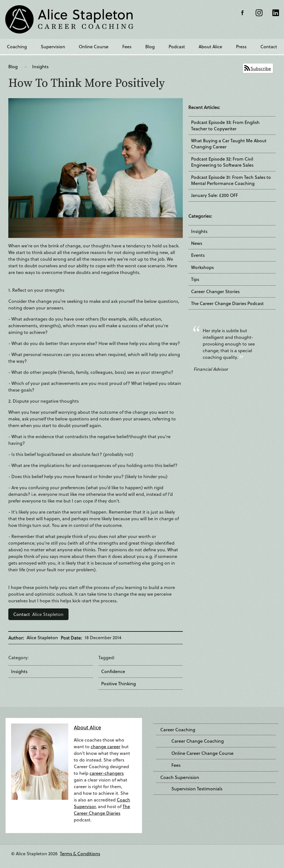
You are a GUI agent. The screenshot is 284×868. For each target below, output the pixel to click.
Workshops (202, 267)
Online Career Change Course (202, 753)
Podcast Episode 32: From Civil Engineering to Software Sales (222, 162)
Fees (127, 46)
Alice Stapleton (38, 614)
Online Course (94, 46)
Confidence (113, 671)
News (197, 243)
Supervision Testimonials (197, 789)
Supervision (53, 46)
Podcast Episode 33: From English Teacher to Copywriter (225, 125)
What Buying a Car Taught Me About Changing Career (229, 144)
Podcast (177, 46)
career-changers (107, 773)
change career (106, 746)
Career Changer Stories (215, 291)
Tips (195, 279)
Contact (269, 46)
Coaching (17, 46)
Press (241, 46)
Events (198, 255)
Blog (150, 46)
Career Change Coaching (198, 741)
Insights (40, 66)
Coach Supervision (180, 777)
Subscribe (261, 68)
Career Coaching (178, 730)
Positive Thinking (119, 684)
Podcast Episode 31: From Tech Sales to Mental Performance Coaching (231, 180)
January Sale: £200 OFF (215, 195)
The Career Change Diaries (102, 810)
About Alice (210, 46)
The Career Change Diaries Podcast (227, 303)
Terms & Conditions (80, 853)
